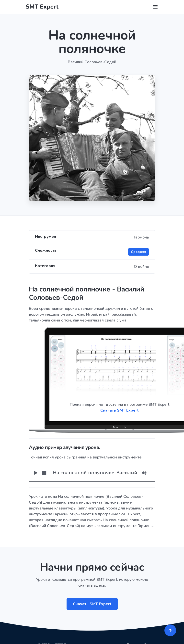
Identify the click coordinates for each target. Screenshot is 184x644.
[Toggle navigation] (155, 7)
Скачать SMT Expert (92, 604)
